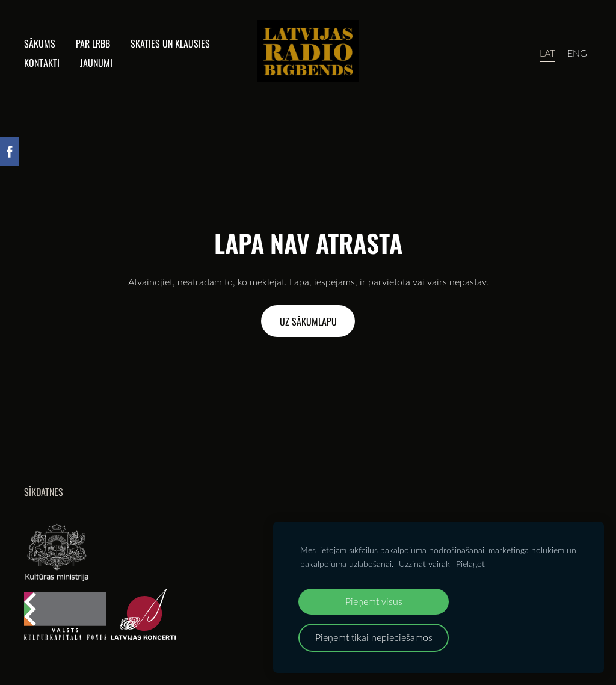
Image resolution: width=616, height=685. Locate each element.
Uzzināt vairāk (424, 564)
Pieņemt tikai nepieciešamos (374, 637)
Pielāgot (470, 564)
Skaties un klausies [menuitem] (170, 43)
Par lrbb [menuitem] (93, 43)
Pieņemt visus (374, 601)
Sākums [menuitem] (40, 43)
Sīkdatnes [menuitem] (44, 492)
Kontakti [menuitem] (42, 63)
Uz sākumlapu (308, 321)
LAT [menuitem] (547, 53)
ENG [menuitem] (577, 53)
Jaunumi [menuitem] (96, 63)
